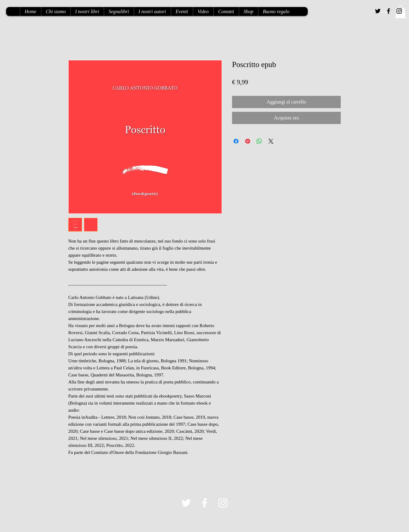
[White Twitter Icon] (186, 503)
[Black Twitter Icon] (378, 11)
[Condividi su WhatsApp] (259, 141)
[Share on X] (271, 141)
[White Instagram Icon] (223, 503)
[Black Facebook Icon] (388, 11)
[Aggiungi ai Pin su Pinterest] (248, 141)
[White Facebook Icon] (204, 503)
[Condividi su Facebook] (236, 141)
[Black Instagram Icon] (399, 11)
